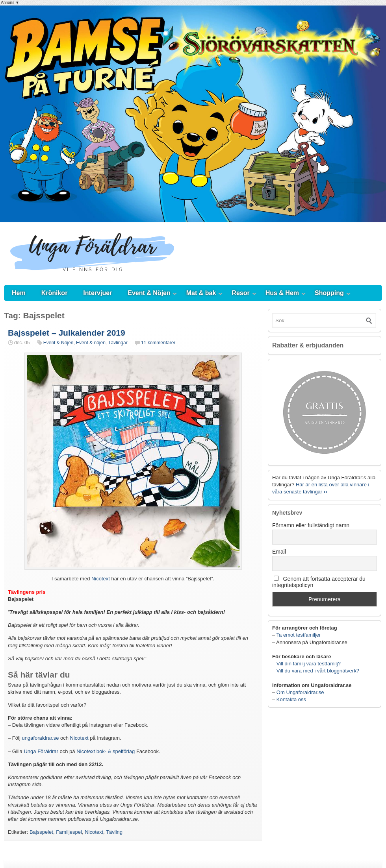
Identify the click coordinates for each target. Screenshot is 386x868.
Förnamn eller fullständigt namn (311, 525)
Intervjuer (97, 293)
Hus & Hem (282, 293)
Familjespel (69, 832)
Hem (19, 293)
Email (279, 552)
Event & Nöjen (149, 293)
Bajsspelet (41, 832)
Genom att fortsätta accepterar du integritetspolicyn (319, 582)
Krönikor (55, 293)
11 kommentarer (158, 343)
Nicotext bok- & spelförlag (106, 751)
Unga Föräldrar (41, 751)
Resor (240, 293)
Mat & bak (201, 293)
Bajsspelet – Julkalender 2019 (67, 333)
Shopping (329, 293)
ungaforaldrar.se (40, 738)
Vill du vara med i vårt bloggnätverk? (318, 671)
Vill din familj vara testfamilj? (309, 664)
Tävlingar (118, 343)
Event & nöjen (91, 343)
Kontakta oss (291, 699)
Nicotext (101, 579)
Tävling (114, 832)
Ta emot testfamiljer (299, 635)
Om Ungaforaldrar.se (300, 692)
